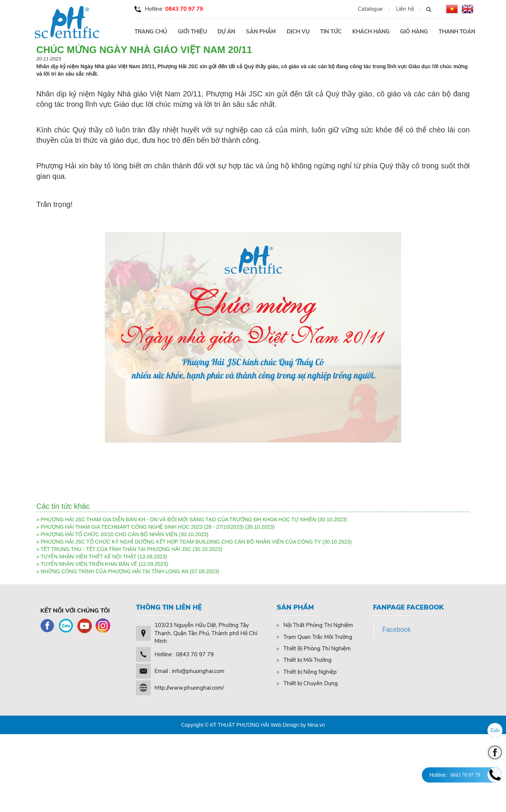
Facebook (397, 630)
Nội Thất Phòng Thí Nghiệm (315, 625)
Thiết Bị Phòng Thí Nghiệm (314, 648)
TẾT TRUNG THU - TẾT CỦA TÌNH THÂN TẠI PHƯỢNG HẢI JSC (116, 549)
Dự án (226, 32)
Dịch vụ (298, 32)
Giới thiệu (192, 32)
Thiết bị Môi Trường (304, 660)
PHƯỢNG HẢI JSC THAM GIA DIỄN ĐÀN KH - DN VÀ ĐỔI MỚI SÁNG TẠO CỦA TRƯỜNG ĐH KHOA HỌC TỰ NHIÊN (179, 519)
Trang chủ (151, 32)
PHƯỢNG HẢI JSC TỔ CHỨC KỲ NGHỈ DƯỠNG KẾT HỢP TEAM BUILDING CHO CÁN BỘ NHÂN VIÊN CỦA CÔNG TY (181, 542)
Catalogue (370, 9)
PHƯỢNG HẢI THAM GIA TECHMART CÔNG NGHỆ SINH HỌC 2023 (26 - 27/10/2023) (143, 527)
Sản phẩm (261, 32)
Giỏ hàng (414, 32)
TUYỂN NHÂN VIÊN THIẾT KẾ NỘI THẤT (88, 557)
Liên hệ (405, 9)
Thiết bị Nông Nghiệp (307, 672)
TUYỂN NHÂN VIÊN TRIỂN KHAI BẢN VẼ (89, 564)
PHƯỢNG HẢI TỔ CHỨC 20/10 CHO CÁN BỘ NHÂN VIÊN (109, 534)
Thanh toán (457, 32)
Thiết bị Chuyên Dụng (307, 683)
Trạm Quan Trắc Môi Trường (314, 637)
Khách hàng (371, 32)
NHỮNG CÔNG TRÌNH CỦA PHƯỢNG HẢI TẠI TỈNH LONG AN (115, 571)
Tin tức (331, 32)
